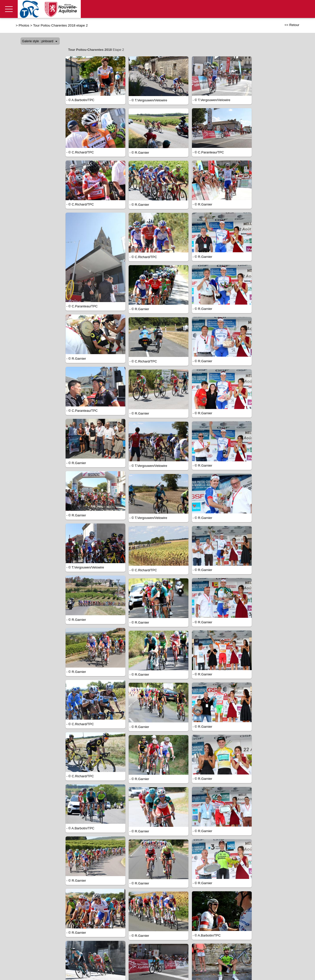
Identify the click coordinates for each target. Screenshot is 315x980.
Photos (24, 25)
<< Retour (292, 25)
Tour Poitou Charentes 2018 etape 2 (61, 25)
